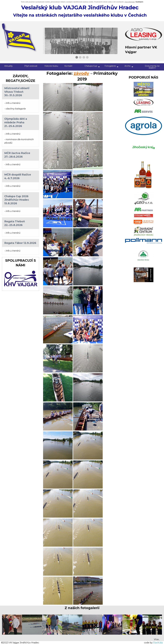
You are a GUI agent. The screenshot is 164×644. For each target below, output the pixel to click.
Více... (157, 639)
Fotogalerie (110, 66)
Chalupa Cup (91, 66)
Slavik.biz (158, 643)
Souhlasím (139, 2)
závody (81, 73)
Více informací (130, 2)
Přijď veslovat (31, 66)
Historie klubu (51, 66)
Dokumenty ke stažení (152, 67)
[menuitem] (12, 67)
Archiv (128, 66)
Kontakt (68, 66)
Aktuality (8, 66)
